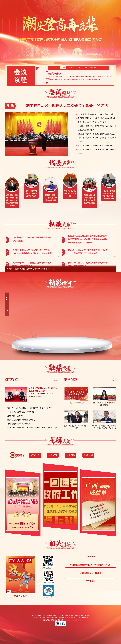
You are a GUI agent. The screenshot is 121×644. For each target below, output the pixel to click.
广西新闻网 (91, 581)
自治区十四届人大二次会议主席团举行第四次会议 (96, 146)
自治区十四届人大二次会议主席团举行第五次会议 (96, 134)
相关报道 (60, 545)
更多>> (55, 380)
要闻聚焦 (60, 93)
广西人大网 (91, 557)
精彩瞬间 (60, 283)
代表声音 (60, 164)
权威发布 (60, 225)
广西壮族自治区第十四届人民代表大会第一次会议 (91, 565)
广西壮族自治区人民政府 (91, 573)
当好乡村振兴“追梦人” (15, 416)
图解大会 (60, 441)
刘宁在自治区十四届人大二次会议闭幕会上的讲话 (96, 114)
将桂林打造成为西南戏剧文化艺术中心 (21, 420)
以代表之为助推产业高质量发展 (18, 424)
